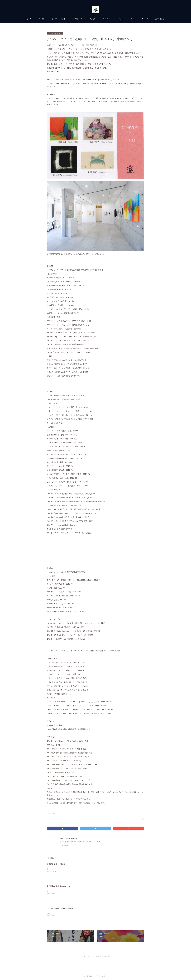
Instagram (121, 19)
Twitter (133, 19)
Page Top (95, 966)
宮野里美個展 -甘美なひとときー (59, 886)
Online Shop (107, 19)
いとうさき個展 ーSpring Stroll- (60, 908)
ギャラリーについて (58, 19)
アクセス (93, 19)
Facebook (145, 19)
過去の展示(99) (51, 813)
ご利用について (77, 19)
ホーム (29, 19)
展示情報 (42, 19)
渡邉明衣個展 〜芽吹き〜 (57, 864)
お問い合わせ (160, 19)
